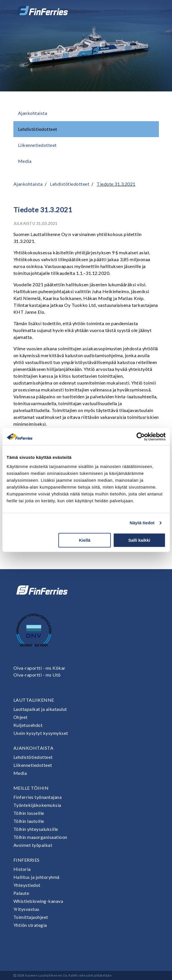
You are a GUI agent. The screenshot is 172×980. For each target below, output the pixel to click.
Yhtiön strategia (30, 925)
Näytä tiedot (142, 523)
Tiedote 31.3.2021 (116, 184)
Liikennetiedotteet (37, 145)
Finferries (27, 860)
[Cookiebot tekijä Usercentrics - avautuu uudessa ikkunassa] (140, 437)
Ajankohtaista (33, 113)
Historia (22, 869)
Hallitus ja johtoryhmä (37, 877)
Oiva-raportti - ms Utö (37, 675)
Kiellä (85, 540)
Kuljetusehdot (28, 725)
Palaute (21, 893)
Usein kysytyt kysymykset (41, 733)
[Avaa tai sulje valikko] (151, 11)
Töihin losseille (29, 813)
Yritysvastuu (26, 909)
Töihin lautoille (29, 821)
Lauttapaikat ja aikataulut (40, 709)
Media (25, 161)
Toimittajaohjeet (31, 917)
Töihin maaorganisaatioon (40, 837)
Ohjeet (21, 717)
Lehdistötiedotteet (38, 129)
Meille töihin (31, 788)
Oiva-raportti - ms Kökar (40, 668)
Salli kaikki (139, 540)
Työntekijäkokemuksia (37, 805)
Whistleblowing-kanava (38, 901)
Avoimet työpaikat (33, 845)
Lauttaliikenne (34, 700)
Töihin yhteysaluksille (36, 829)
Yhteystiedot (27, 885)
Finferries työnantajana (38, 797)
